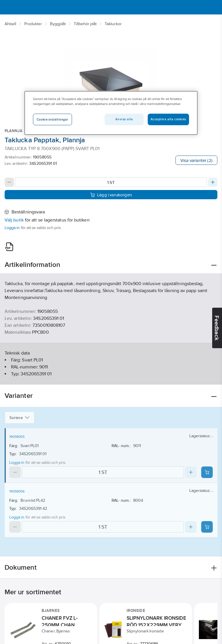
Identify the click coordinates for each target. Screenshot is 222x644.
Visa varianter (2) (196, 160)
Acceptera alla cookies (168, 119)
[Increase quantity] (213, 182)
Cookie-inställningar (52, 119)
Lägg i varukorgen (111, 195)
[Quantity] (111, 182)
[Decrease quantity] (9, 182)
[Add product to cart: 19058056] (207, 527)
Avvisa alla (124, 119)
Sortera (20, 418)
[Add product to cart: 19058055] (207, 472)
